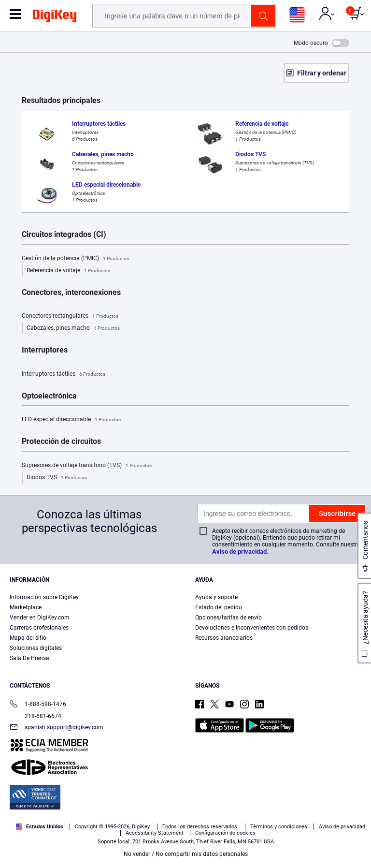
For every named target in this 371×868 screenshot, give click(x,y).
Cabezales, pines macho (73, 328)
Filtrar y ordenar (322, 73)
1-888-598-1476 (38, 705)
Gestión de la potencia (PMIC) (75, 259)
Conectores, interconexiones (71, 293)
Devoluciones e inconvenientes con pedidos (252, 628)
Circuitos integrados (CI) (64, 235)
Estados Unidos (40, 827)
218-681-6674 (36, 716)
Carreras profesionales (39, 628)
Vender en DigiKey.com (40, 618)
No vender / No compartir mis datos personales (186, 854)
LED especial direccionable (71, 420)
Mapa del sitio (28, 638)
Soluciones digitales (36, 648)
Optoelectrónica (49, 396)
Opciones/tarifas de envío (228, 618)
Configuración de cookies (225, 833)
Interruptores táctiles (64, 374)
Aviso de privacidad (239, 552)
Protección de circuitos (61, 441)
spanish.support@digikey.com (57, 728)
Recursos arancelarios (224, 638)
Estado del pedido (219, 607)
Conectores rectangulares (70, 316)
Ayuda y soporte (216, 597)
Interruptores (45, 350)
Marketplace (26, 607)
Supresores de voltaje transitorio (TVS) (87, 466)
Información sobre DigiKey (44, 597)
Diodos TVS (57, 478)
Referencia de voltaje (68, 271)
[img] (55, 17)
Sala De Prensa (29, 658)
